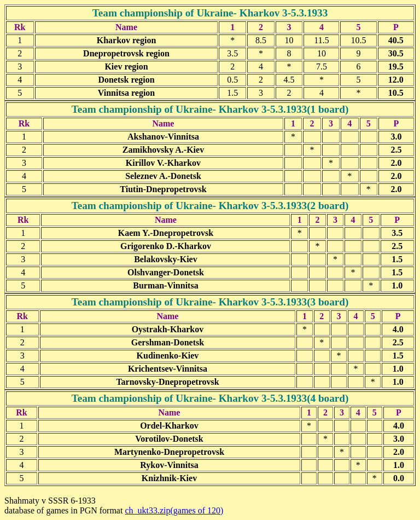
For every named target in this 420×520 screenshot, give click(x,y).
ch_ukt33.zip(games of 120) (174, 510)
